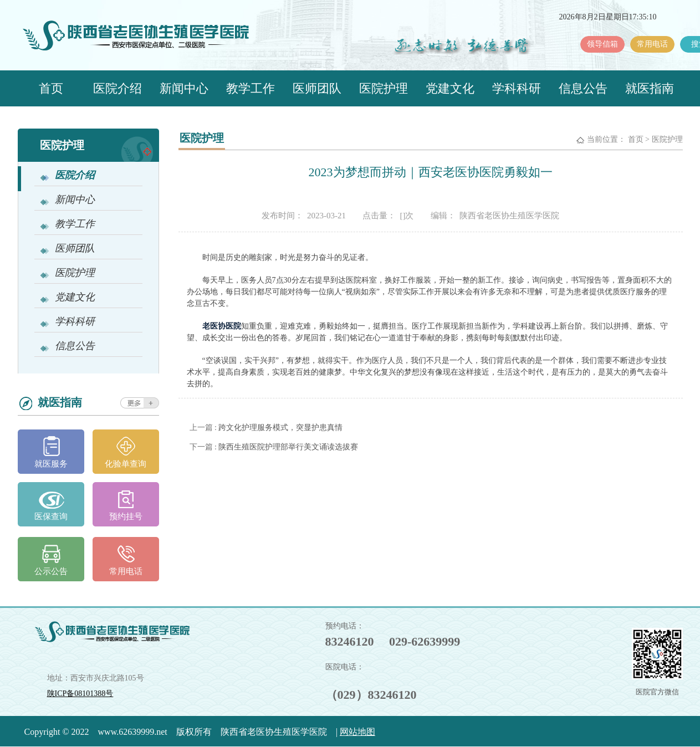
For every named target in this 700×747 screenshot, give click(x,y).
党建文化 (450, 88)
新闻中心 (184, 88)
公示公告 (51, 571)
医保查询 (51, 516)
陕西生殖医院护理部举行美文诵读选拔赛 (288, 447)
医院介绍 (117, 88)
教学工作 (251, 88)
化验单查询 (126, 464)
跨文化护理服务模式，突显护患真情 (280, 428)
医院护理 (384, 88)
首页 (51, 88)
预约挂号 (126, 516)
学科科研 (517, 88)
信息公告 (583, 88)
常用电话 (652, 44)
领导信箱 (602, 44)
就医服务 (51, 464)
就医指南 (650, 88)
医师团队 (317, 88)
